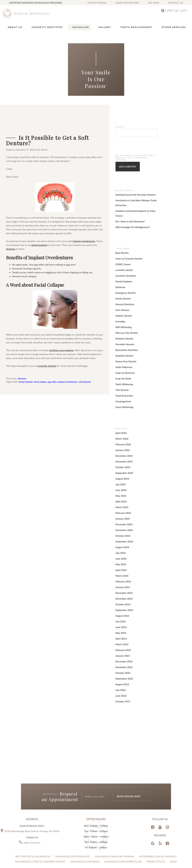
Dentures (22, 378)
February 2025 (122, 478)
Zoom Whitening (123, 381)
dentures (11, 249)
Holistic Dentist (123, 300)
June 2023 (120, 580)
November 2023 (123, 555)
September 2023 (123, 565)
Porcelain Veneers (124, 325)
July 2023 (120, 575)
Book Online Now (127, 3)
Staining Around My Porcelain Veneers (133, 193)
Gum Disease (122, 294)
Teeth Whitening (123, 361)
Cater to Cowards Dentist (127, 248)
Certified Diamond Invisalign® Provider (35, 3)
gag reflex (52, 382)
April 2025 (120, 468)
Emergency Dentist (124, 279)
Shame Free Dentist (125, 340)
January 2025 (122, 483)
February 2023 (122, 601)
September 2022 (123, 626)
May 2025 (120, 463)
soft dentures (85, 382)
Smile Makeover (123, 346)
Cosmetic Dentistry (124, 264)
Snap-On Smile (122, 356)
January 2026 (122, 422)
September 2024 (123, 504)
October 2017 (122, 647)
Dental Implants (123, 269)
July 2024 (120, 514)
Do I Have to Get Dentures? (128, 213)
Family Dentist (122, 284)
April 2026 (120, 406)
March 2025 (121, 473)
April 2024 (120, 529)
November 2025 (123, 432)
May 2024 (120, 524)
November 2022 (123, 616)
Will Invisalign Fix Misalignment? (131, 218)
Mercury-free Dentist (125, 315)
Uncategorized (122, 376)
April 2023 (120, 590)
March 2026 (121, 412)
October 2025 (122, 437)
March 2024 (121, 534)
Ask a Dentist (127, 166)
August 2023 (121, 570)
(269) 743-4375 (176, 10)
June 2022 (120, 642)
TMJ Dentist (121, 366)
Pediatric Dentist (123, 320)
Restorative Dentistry (125, 330)
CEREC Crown (122, 254)
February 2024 (122, 539)
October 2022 (122, 621)
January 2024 (122, 544)
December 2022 (123, 611)
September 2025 (123, 442)
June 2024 (120, 519)
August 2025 (121, 447)
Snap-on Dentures (124, 351)
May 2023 (120, 585)
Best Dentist (121, 243)
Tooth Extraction (123, 371)
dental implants (39, 245)
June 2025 (120, 458)
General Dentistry (124, 289)
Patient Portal (97, 3)
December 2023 (123, 550)
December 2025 (123, 427)
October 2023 (122, 560)
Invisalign (120, 305)
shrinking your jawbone (61, 350)
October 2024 (122, 498)
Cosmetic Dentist (47, 366)
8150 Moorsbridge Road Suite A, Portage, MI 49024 (32, 776)
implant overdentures (84, 241)
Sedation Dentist (123, 335)
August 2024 (121, 509)
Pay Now (154, 3)
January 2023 (122, 606)
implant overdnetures (68, 382)
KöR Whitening (123, 310)
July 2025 (120, 452)
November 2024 (123, 493)
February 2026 (122, 417)
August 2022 (121, 631)
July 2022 (120, 636)
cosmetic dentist (123, 259)
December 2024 (123, 488)
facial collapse (40, 382)
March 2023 (121, 596)
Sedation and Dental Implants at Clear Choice (136, 208)
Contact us (176, 3)
